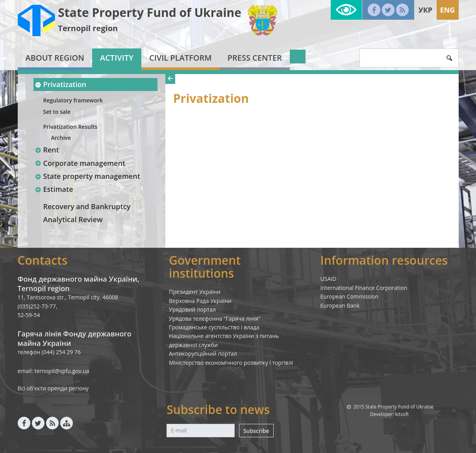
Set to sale (57, 112)
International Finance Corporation (364, 288)
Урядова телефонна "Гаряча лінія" (215, 318)
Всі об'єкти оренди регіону (53, 388)
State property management (88, 176)
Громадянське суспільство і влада (214, 327)
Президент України (195, 292)
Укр (425, 10)
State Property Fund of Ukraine (150, 12)
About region (55, 58)
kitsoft (402, 414)
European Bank (340, 305)
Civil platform (181, 58)
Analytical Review (73, 219)
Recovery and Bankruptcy (87, 206)
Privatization (61, 84)
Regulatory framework (73, 100)
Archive (61, 138)
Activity (117, 58)
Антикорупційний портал (203, 354)
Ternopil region (88, 28)
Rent (47, 150)
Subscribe (256, 431)
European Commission (350, 296)
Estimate (54, 189)
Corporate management (80, 163)
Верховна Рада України (200, 301)
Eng (448, 10)
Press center (255, 58)
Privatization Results (70, 127)
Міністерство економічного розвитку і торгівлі (231, 363)
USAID (329, 279)
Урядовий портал (192, 309)
